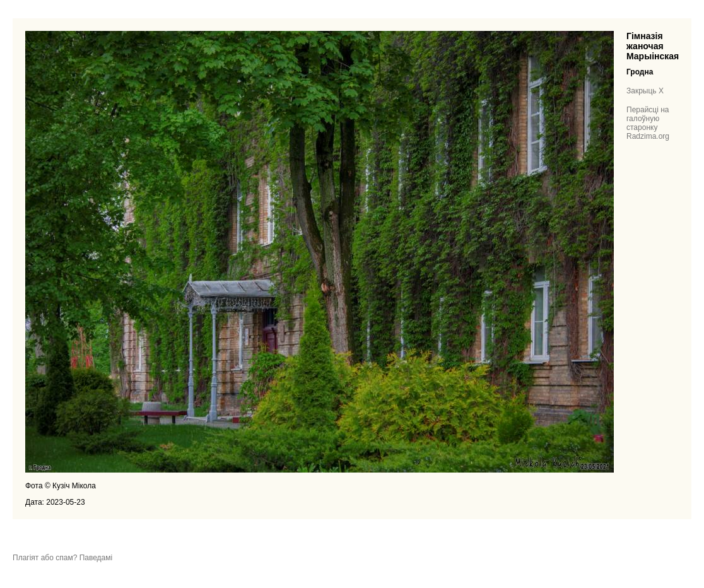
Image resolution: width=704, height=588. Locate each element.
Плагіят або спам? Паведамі (62, 558)
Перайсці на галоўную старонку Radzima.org (648, 123)
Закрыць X (645, 91)
